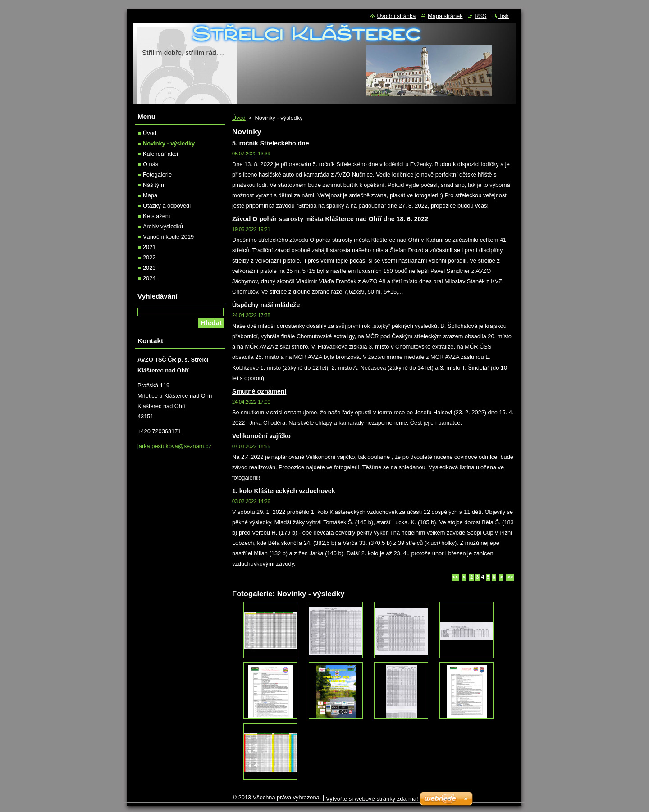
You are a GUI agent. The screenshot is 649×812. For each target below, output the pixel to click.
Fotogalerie (157, 175)
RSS (480, 16)
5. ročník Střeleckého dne (271, 143)
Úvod (239, 118)
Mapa (150, 195)
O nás (151, 164)
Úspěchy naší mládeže (266, 305)
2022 (149, 257)
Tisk (504, 16)
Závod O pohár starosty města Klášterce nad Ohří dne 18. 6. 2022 (330, 219)
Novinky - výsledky (169, 143)
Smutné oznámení (259, 391)
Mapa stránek (445, 16)
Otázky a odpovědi (167, 206)
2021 (149, 247)
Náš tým (153, 185)
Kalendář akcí (160, 154)
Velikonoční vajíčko (261, 436)
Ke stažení (156, 216)
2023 (149, 268)
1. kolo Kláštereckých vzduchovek (283, 491)
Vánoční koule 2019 (168, 237)
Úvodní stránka (396, 16)
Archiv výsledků (163, 226)
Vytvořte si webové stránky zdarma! (372, 799)
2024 (149, 278)
